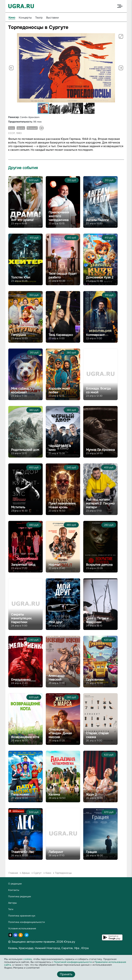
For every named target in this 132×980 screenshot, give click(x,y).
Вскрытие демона (99, 565)
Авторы (12, 903)
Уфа (77, 948)
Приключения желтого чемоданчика (59, 216)
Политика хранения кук (22, 916)
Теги (11, 909)
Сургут (38, 873)
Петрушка (18, 335)
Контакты (14, 890)
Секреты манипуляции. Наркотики (22, 618)
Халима (54, 794)
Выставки (52, 18)
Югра (85, 948)
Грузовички (95, 680)
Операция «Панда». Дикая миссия (60, 733)
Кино (12, 18)
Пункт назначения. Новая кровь (62, 505)
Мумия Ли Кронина (100, 450)
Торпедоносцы (63, 873)
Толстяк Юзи (21, 277)
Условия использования (22, 928)
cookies (27, 959)
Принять (66, 974)
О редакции (15, 884)
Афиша (26, 873)
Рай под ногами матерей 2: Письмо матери (100, 503)
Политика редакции (20, 896)
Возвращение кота (25, 737)
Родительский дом (25, 450)
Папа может (20, 794)
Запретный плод (23, 565)
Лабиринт (56, 852)
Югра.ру (69, 942)
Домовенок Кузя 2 (100, 277)
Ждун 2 (91, 794)
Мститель (18, 507)
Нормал (54, 565)
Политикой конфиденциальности (73, 962)
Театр (39, 18)
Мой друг (56, 622)
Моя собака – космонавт (21, 390)
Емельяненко (21, 680)
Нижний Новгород (47, 948)
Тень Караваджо (61, 335)
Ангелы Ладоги (97, 220)
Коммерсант (95, 335)
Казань (13, 948)
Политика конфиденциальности (26, 922)
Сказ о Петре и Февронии (97, 620)
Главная (13, 873)
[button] (121, 36)
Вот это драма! (22, 220)
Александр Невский (57, 678)
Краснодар (26, 948)
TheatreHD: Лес (23, 852)
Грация (91, 852)
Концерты (25, 18)
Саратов (67, 948)
